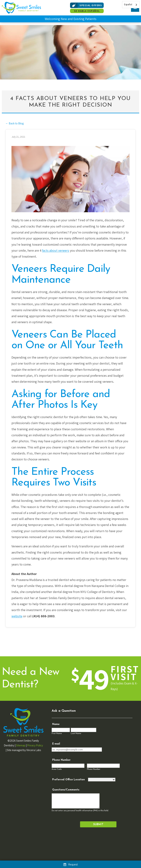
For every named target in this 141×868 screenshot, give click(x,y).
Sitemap (21, 745)
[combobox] (131, 5)
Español (128, 4)
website (17, 616)
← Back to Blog (15, 123)
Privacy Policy (35, 745)
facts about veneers (56, 250)
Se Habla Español (87, 11)
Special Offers (86, 5)
